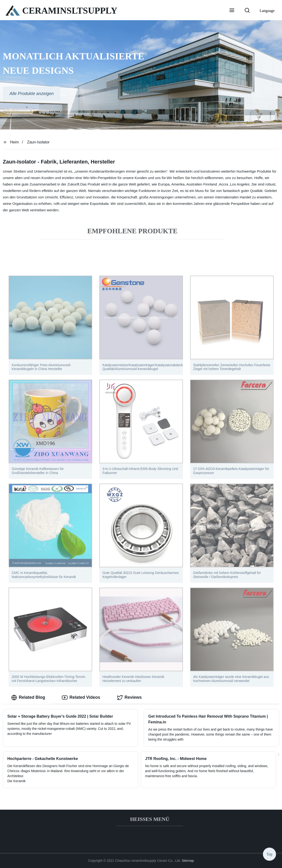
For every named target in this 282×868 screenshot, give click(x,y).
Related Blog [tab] (28, 698)
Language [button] (267, 11)
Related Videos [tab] (81, 698)
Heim (14, 142)
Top (269, 854)
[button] (232, 11)
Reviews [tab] (129, 698)
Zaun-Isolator (38, 142)
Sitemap (188, 861)
